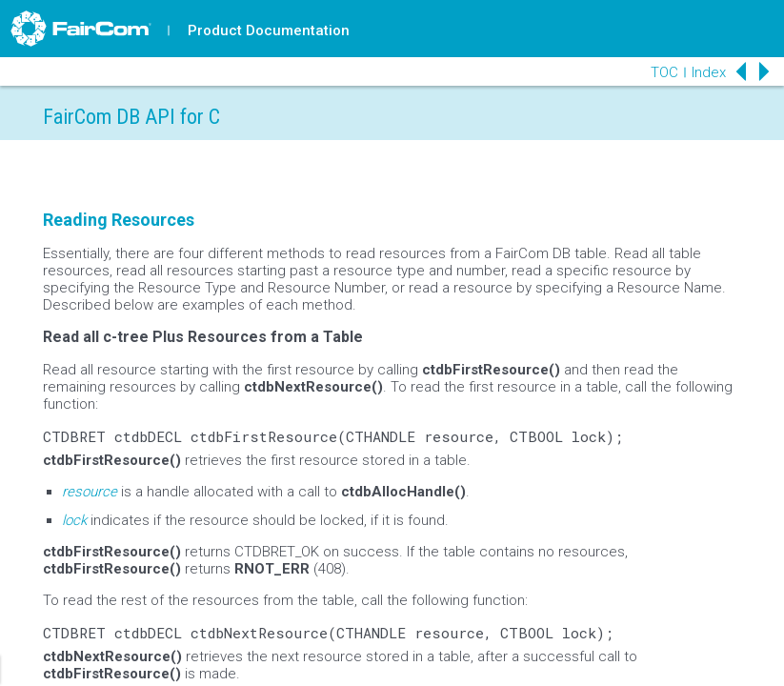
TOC (664, 72)
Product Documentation (269, 30)
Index (709, 72)
